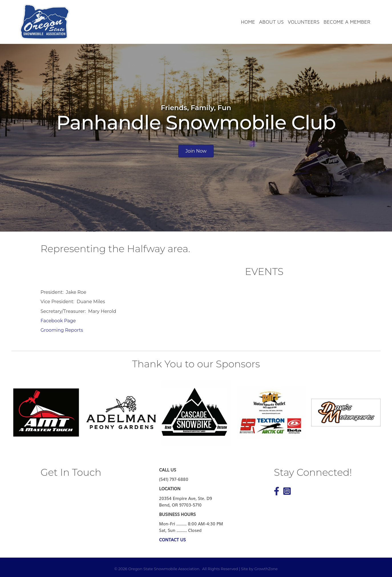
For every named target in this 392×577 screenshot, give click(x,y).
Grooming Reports (62, 330)
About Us (271, 22)
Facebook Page (58, 321)
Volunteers (304, 22)
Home (248, 22)
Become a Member (347, 22)
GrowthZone (266, 569)
